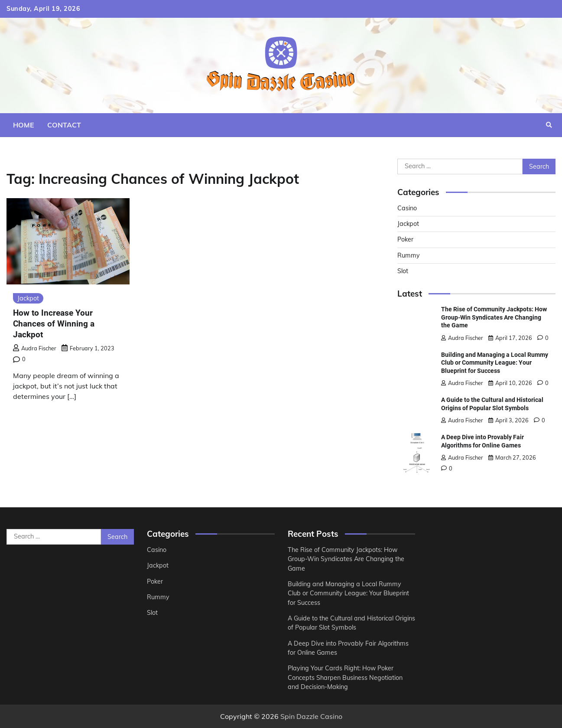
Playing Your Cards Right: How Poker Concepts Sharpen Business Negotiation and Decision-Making (345, 677)
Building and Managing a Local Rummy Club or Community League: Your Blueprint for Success (495, 363)
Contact (64, 125)
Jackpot (28, 298)
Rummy (409, 255)
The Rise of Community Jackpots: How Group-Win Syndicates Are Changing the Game (494, 317)
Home (24, 125)
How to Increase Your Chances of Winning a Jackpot (54, 323)
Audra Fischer (35, 348)
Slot (403, 271)
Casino (407, 208)
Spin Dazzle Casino (311, 716)
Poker (405, 239)
